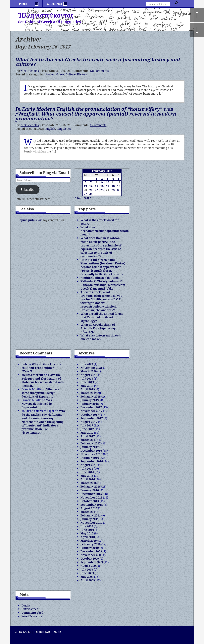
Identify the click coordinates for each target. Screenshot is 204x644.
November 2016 (91, 454)
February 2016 (91, 486)
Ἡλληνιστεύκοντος (46, 15)
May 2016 (87, 476)
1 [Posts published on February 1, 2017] (96, 179)
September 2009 (92, 562)
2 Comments (98, 125)
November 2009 (91, 555)
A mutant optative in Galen (100, 278)
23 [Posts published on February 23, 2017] (102, 190)
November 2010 (91, 523)
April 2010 (88, 537)
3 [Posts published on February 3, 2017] (108, 179)
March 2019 (89, 393)
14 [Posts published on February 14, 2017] (91, 186)
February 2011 (91, 515)
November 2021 (91, 368)
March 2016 (89, 483)
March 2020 (89, 371)
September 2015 (92, 505)
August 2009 (89, 566)
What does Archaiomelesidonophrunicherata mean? (105, 231)
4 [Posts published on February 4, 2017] (113, 179)
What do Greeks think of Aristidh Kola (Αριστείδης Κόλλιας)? (98, 328)
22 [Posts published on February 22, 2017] (96, 190)
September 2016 (92, 461)
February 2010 (91, 544)
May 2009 (87, 577)
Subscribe (27, 190)
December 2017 (91, 407)
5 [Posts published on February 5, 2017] (119, 179)
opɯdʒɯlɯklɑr (31, 220)
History (82, 74)
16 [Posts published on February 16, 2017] (102, 186)
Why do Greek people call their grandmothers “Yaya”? (42, 368)
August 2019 (89, 375)
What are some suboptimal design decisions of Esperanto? (40, 393)
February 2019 (91, 396)
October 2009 (90, 558)
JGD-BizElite (53, 632)
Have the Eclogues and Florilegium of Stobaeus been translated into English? (43, 380)
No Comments (99, 71)
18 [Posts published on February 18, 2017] (113, 186)
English (50, 129)
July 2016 (87, 468)
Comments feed (32, 613)
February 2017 (91, 443)
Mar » (88, 197)
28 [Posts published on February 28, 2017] (91, 194)
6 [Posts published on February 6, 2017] (85, 182)
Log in (26, 605)
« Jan (78, 197)
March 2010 (89, 541)
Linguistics (64, 129)
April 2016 (88, 479)
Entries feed (30, 609)
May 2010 (87, 533)
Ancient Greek (55, 74)
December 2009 (91, 551)
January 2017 (90, 447)
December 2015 (91, 494)
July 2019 (87, 378)
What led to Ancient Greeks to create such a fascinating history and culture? (98, 62)
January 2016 (90, 490)
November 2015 (91, 497)
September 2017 (92, 418)
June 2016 (87, 472)
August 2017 (89, 422)
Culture (71, 74)
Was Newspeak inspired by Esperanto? (37, 404)
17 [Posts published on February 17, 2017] (108, 186)
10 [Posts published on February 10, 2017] (108, 182)
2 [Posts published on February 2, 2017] (102, 179)
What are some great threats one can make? (101, 337)
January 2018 (90, 404)
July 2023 (87, 364)
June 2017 (87, 429)
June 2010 (87, 530)
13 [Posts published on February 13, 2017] (85, 186)
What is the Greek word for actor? (100, 222)
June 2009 (87, 573)
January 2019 (90, 400)
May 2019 (87, 386)
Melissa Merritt (32, 375)
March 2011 (89, 512)
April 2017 (88, 436)
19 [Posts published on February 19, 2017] (119, 186)
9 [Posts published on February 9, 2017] (102, 182)
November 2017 (91, 411)
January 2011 (90, 519)
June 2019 (87, 382)
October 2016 (90, 458)
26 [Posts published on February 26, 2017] (119, 190)
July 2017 (87, 425)
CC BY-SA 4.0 (23, 632)
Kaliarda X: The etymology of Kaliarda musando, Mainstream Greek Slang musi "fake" (103, 285)
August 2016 (89, 465)
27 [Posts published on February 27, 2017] (85, 194)
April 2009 (88, 580)
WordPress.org (32, 616)
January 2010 (90, 548)
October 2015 (90, 501)
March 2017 (89, 440)
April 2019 (88, 389)
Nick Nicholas (30, 71)
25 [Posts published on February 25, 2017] (113, 190)
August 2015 (89, 508)
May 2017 (87, 433)
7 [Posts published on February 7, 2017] (91, 182)
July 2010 (87, 526)
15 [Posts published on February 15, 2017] (96, 186)
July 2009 (87, 569)
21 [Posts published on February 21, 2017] (91, 190)
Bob (24, 364)
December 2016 (91, 451)
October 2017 (90, 415)
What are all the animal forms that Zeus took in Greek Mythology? (102, 317)
